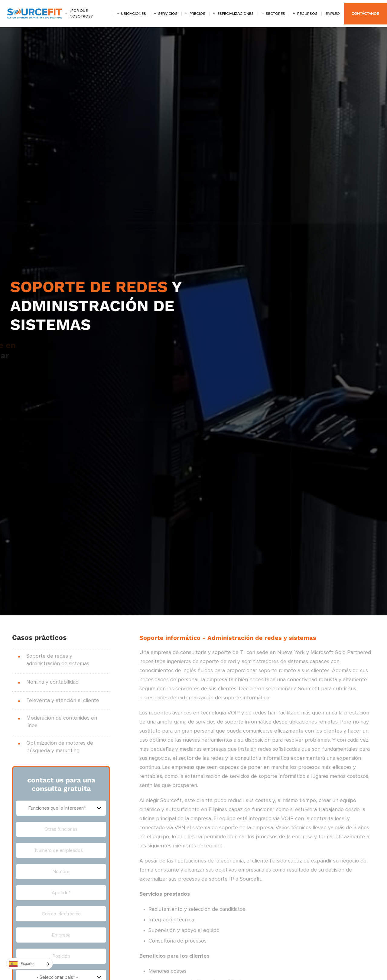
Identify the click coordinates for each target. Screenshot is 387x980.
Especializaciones (236, 14)
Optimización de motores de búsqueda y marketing (60, 747)
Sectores (275, 14)
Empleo (333, 14)
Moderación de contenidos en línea (62, 722)
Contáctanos (365, 14)
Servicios (168, 14)
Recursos (307, 14)
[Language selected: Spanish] (29, 964)
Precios (197, 14)
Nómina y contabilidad (52, 682)
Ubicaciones (133, 14)
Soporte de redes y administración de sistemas (58, 660)
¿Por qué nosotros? (81, 14)
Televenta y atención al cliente (63, 701)
